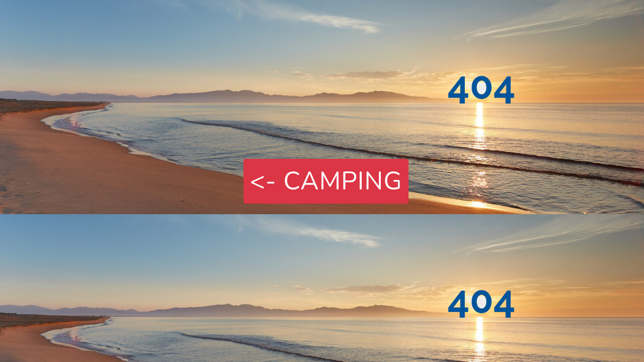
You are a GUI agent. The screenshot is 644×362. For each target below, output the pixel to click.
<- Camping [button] (326, 181)
